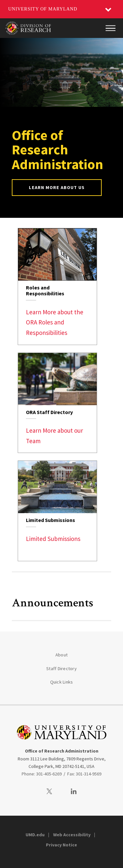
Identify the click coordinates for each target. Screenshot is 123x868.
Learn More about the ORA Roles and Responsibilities (55, 322)
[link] (57, 286)
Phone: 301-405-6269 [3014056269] (42, 774)
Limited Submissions (53, 539)
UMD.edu (35, 835)
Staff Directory (61, 668)
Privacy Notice (61, 845)
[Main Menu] (111, 28)
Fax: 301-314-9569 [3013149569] (84, 774)
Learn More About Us (57, 187)
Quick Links (62, 682)
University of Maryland (43, 9)
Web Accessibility (72, 835)
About (61, 655)
